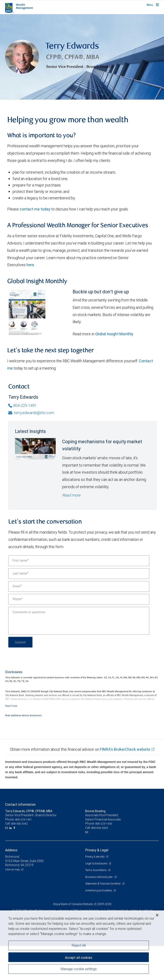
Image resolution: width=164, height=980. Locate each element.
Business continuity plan (99, 877)
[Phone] (79, 599)
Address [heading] (11, 850)
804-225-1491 (23, 405)
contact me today (35, 209)
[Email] (79, 586)
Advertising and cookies (99, 890)
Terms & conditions (96, 870)
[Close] (157, 915)
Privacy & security (95, 857)
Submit (20, 642)
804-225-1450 (104, 824)
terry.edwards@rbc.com (31, 413)
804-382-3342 (19, 824)
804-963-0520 (100, 828)
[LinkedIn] (11, 828)
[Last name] (79, 574)
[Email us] (7, 828)
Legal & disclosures (97, 863)
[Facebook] (15, 828)
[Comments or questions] (79, 621)
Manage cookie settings (79, 969)
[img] (82, 57)
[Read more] (11, 706)
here (30, 265)
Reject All (79, 945)
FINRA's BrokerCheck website (125, 749)
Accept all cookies (79, 958)
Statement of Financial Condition (103, 884)
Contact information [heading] (20, 804)
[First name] (79, 561)
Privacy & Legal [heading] (97, 850)
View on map (13, 869)
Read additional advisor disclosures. (24, 715)
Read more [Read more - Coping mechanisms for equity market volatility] (71, 495)
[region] (82, 945)
